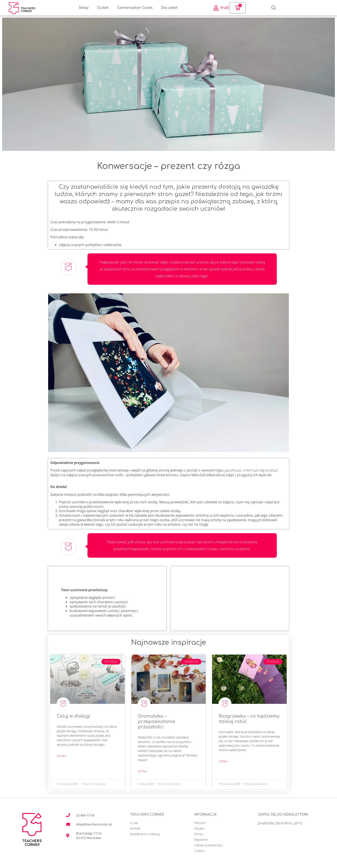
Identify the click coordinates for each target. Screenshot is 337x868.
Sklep (84, 8)
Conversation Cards (135, 8)
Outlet (103, 8)
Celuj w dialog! (73, 716)
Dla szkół (169, 8)
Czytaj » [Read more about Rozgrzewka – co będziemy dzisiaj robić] (223, 761)
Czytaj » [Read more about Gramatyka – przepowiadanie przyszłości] (142, 771)
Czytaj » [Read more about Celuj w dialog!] (61, 756)
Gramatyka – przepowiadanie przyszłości (156, 721)
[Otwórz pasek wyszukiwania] (274, 8)
